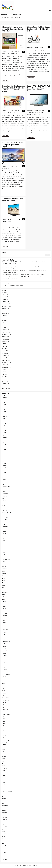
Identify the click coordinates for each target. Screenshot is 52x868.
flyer (3, 583)
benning (4, 501)
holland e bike (6, 642)
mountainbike (39, 49)
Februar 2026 (6, 299)
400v (3, 442)
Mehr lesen (6, 80)
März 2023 (5, 381)
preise (4, 752)
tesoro (4, 801)
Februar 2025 (6, 327)
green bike (5, 613)
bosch (4, 515)
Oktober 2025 (6, 309)
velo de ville (5, 817)
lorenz (4, 684)
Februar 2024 (6, 356)
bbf (3, 498)
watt (3, 829)
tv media (4, 813)
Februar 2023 (6, 384)
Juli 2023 (5, 372)
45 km (4, 447)
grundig (4, 618)
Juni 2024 (5, 346)
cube (3, 529)
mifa (3, 705)
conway (4, 524)
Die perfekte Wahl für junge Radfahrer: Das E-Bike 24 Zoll (38, 29)
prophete (4, 754)
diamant (4, 536)
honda (4, 644)
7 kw (3, 475)
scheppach (5, 773)
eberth (4, 552)
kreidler (4, 677)
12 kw (4, 400)
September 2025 (6, 311)
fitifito (4, 581)
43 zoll (4, 445)
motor (4, 712)
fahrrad (4, 566)
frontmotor (5, 592)
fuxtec (4, 599)
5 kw (3, 459)
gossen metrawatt (7, 611)
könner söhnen (6, 674)
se (3, 778)
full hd (41, 111)
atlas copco (5, 494)
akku (3, 482)
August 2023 (5, 370)
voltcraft (4, 827)
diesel (4, 538)
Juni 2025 (5, 318)
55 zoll (4, 468)
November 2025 (6, 306)
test (3, 803)
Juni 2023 (5, 374)
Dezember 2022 (6, 388)
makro (4, 688)
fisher (3, 578)
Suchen (4, 253)
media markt (5, 698)
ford (3, 588)
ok (3, 728)
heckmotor (5, 630)
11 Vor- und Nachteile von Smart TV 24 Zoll (12, 199)
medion (4, 702)
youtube (4, 853)
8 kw (3, 477)
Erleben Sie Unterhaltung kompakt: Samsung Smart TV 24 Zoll (12, 29)
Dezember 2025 (6, 304)
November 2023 (6, 363)
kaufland (4, 656)
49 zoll (4, 449)
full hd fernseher (6, 597)
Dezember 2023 (6, 360)
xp (3, 848)
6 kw (3, 470)
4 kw (3, 440)
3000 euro (5, 437)
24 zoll (12, 52)
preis (3, 749)
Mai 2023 (4, 377)
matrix (4, 695)
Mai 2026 (4, 292)
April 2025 (5, 323)
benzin (4, 503)
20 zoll (4, 412)
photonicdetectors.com (11, 15)
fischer (4, 576)
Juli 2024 (5, 344)
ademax (4, 480)
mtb (45, 49)
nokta (3, 721)
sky (3, 780)
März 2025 (5, 325)
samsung (16, 52)
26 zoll (4, 430)
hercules (4, 632)
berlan (4, 505)
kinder (4, 663)
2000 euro (5, 416)
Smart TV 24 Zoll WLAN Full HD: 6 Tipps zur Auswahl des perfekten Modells (39, 88)
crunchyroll (5, 527)
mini (3, 707)
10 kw (4, 395)
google (4, 606)
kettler (4, 658)
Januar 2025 (5, 330)
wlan (29, 114)
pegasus (4, 742)
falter (3, 571)
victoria (4, 822)
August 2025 (5, 313)
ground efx (5, 616)
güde (3, 620)
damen (4, 531)
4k (3, 452)
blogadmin (5, 52)
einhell (4, 555)
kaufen (4, 653)
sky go (4, 782)
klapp (3, 667)
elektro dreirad (6, 557)
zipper (4, 855)
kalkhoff (4, 651)
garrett (4, 602)
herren (4, 634)
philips (4, 745)
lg (2, 681)
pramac (4, 747)
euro (3, 564)
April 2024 (5, 351)
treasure (4, 810)
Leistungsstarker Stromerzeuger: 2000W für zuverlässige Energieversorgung (23, 275)
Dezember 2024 (6, 332)
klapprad (4, 670)
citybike (4, 522)
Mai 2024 (4, 349)
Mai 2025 (4, 320)
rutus (3, 766)
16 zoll (4, 405)
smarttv (4, 54)
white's (4, 834)
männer (4, 693)
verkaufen (5, 820)
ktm (3, 679)
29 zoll (4, 433)
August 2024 (5, 341)
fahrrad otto (5, 569)
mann (3, 691)
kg (3, 660)
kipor (3, 665)
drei (3, 545)
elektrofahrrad (31, 49)
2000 (3, 414)
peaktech (4, 735)
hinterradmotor (6, 637)
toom (3, 808)
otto (3, 731)
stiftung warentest (7, 792)
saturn (4, 770)
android (4, 491)
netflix (4, 719)
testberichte (5, 806)
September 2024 (6, 339)
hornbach (5, 646)
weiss (3, 831)
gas (3, 604)
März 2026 (5, 297)
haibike (4, 623)
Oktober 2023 (6, 365)
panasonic (5, 733)
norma (4, 724)
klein (3, 672)
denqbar (4, 534)
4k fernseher (5, 454)
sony (3, 789)
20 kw (4, 409)
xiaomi (4, 846)
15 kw (4, 402)
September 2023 (6, 367)
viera (3, 824)
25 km (4, 426)
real (3, 761)
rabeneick (5, 756)
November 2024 (6, 334)
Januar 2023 (5, 386)
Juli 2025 (5, 316)
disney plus (5, 543)
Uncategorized (6, 815)
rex (3, 763)
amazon (4, 489)
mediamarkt (5, 700)
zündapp (4, 860)
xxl (3, 850)
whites (4, 836)
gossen (4, 609)
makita (4, 686)
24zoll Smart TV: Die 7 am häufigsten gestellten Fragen (12, 145)
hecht (3, 627)
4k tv (3, 456)
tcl (3, 796)
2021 (3, 421)
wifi (3, 839)
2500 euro (5, 428)
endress (4, 562)
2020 (3, 419)
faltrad (4, 573)
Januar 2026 (5, 302)
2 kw (3, 407)
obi (3, 726)
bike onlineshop (6, 513)
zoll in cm (5, 857)
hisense (4, 639)
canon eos (5, 517)
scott (3, 775)
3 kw (3, 435)
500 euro (4, 466)
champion (5, 520)
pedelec (29, 51)
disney (4, 541)
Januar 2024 (5, 358)
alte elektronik (6, 487)
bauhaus (4, 496)
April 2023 (5, 379)
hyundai (4, 649)
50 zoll (4, 463)
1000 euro (5, 398)
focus (3, 585)
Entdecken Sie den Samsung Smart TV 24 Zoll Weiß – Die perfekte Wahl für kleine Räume (13, 89)
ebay (3, 550)
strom (4, 794)
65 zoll (4, 473)
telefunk (4, 799)
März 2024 (5, 353)
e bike (41, 47)
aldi (3, 484)
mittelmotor (5, 710)
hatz (3, 625)
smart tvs (5, 785)
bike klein (5, 510)
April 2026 (5, 295)
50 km (4, 461)
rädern (4, 759)
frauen (4, 590)
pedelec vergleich (7, 740)
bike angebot (6, 508)
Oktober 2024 (6, 337)
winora (4, 841)
